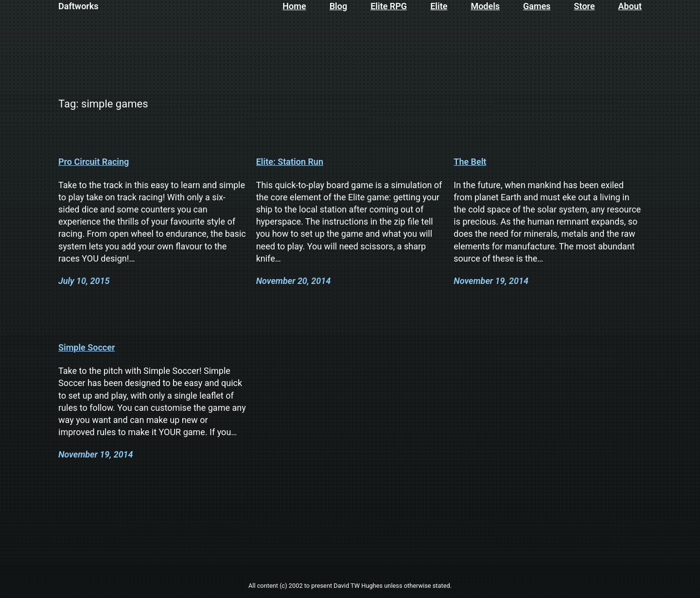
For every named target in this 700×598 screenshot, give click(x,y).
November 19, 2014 (491, 281)
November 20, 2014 (294, 281)
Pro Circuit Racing (94, 162)
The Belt (470, 162)
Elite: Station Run (290, 162)
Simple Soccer (87, 348)
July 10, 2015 (84, 281)
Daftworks (79, 6)
